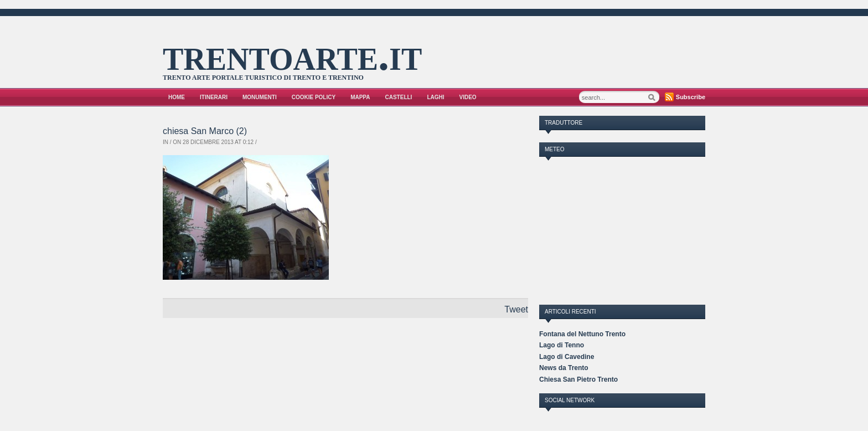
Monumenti (260, 97)
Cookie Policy (314, 97)
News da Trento (564, 368)
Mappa (360, 97)
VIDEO (468, 97)
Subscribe (691, 97)
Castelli (399, 97)
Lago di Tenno (562, 345)
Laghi (435, 97)
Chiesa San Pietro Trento (578, 379)
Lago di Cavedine (567, 357)
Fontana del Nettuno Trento (582, 334)
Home (177, 97)
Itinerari (214, 97)
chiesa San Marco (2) (205, 131)
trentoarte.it (292, 55)
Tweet (516, 309)
